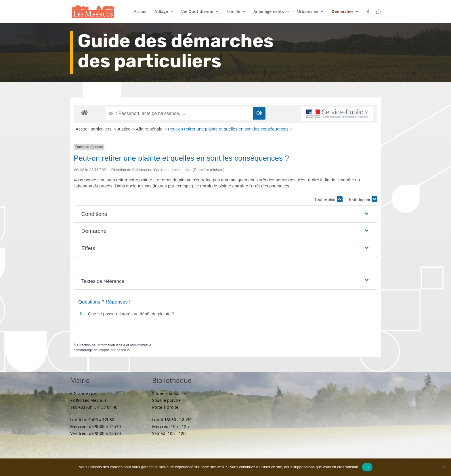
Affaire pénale (150, 129)
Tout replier (328, 199)
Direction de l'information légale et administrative (114, 345)
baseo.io (123, 350)
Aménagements (269, 12)
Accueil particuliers (94, 129)
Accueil (141, 12)
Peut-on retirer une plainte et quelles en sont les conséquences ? (230, 129)
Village (162, 12)
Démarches (343, 12)
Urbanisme (308, 12)
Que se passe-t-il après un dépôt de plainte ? (131, 314)
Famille (233, 12)
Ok (367, 467)
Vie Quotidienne (197, 12)
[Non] (444, 467)
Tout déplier (363, 199)
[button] (226, 214)
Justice (124, 129)
